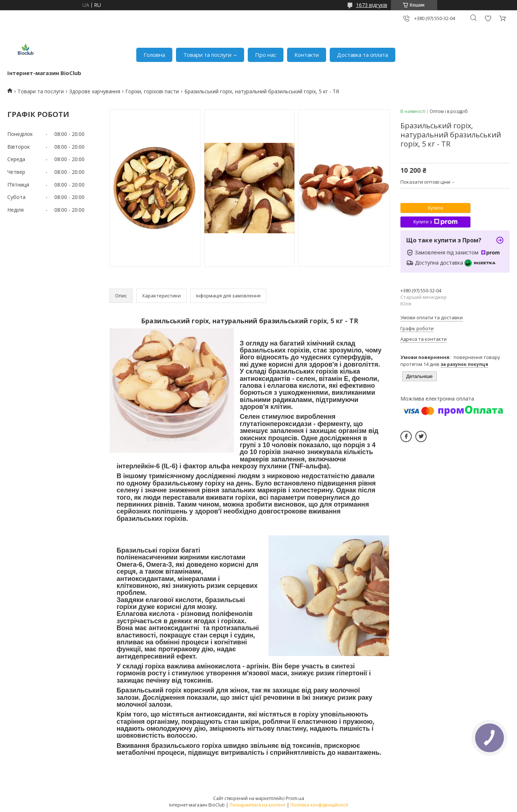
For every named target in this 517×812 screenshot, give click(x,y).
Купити (435, 208)
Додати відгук (488, 18)
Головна (154, 55)
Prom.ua (295, 798)
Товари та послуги (207, 55)
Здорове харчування (95, 91)
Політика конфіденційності (319, 805)
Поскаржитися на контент (258, 805)
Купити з (435, 222)
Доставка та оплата (363, 55)
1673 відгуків (372, 5)
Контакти (307, 55)
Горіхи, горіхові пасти (152, 91)
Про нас (266, 55)
